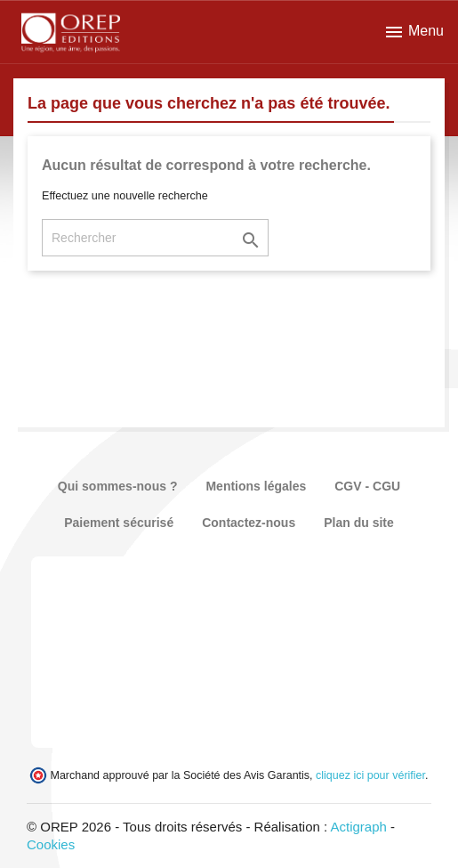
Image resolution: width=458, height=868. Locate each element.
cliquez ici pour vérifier (370, 775)
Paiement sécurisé (119, 523)
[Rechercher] (155, 238)
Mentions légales (256, 486)
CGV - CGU (367, 486)
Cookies (51, 844)
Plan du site (359, 523)
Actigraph (358, 827)
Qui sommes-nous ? (118, 486)
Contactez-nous (249, 523)
